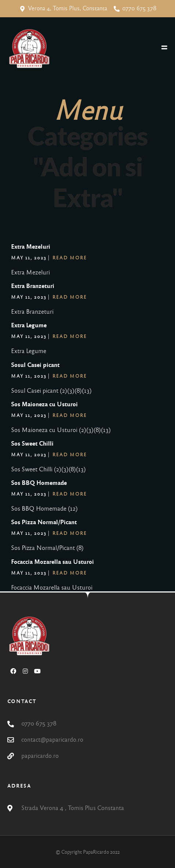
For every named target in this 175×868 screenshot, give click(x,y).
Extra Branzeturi (33, 286)
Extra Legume (29, 325)
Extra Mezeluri (31, 247)
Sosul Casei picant (35, 365)
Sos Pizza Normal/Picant (44, 522)
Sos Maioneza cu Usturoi (44, 404)
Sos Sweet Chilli (32, 444)
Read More (70, 258)
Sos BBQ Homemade (39, 483)
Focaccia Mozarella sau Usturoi (52, 562)
